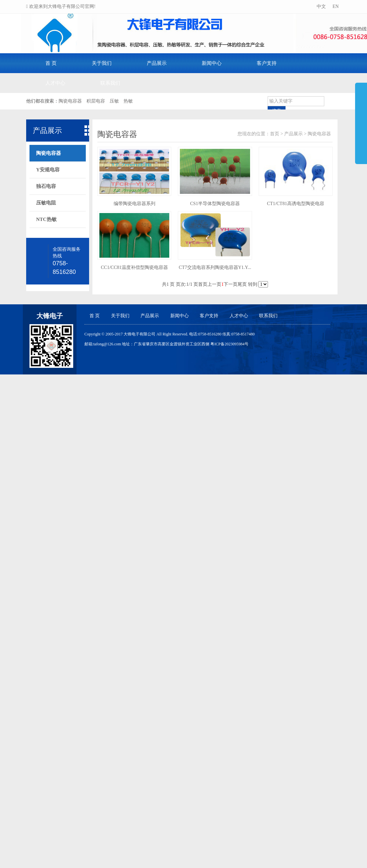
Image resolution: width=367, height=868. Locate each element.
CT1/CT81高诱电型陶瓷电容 (296, 204)
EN (335, 6)
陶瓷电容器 (319, 134)
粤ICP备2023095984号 (229, 344)
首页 (275, 134)
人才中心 (55, 83)
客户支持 (267, 63)
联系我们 (110, 83)
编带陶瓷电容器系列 (134, 204)
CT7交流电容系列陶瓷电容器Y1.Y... (215, 267)
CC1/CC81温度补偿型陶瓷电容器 (134, 267)
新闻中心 (212, 63)
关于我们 (102, 63)
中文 (321, 6)
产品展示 (157, 63)
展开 (361, 120)
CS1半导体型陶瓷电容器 (215, 204)
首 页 (51, 63)
